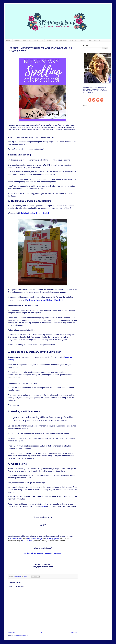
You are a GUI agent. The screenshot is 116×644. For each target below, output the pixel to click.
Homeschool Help (62, 40)
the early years (52, 538)
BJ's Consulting (28, 541)
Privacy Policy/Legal (94, 40)
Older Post (74, 632)
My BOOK (17, 40)
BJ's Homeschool (16, 539)
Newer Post (12, 632)
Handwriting (50, 40)
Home (43, 632)
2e (42, 40)
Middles (83, 40)
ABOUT (9, 40)
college (39, 539)
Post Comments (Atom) (21, 635)
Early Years (74, 40)
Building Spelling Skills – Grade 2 (35, 213)
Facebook (48, 554)
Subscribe (30, 553)
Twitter (40, 554)
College (36, 40)
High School (27, 40)
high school (32, 539)
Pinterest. (57, 554)
